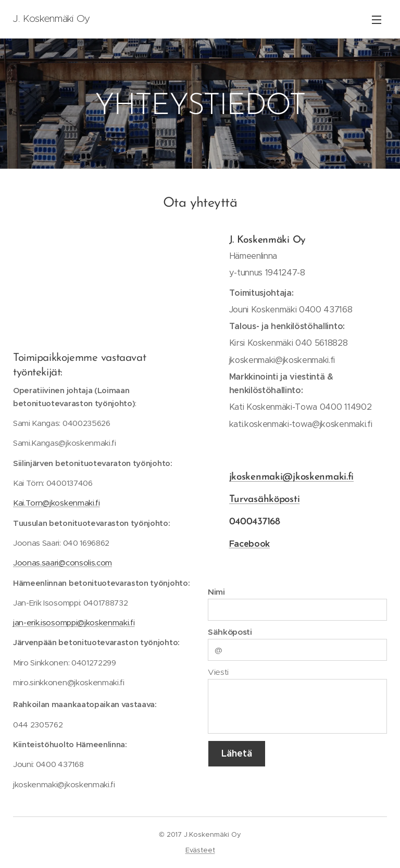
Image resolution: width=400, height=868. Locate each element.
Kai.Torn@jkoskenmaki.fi (57, 503)
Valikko (377, 20)
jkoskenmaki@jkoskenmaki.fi (292, 477)
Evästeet (200, 850)
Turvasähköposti (265, 500)
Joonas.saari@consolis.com (63, 563)
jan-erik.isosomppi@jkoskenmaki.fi (74, 622)
